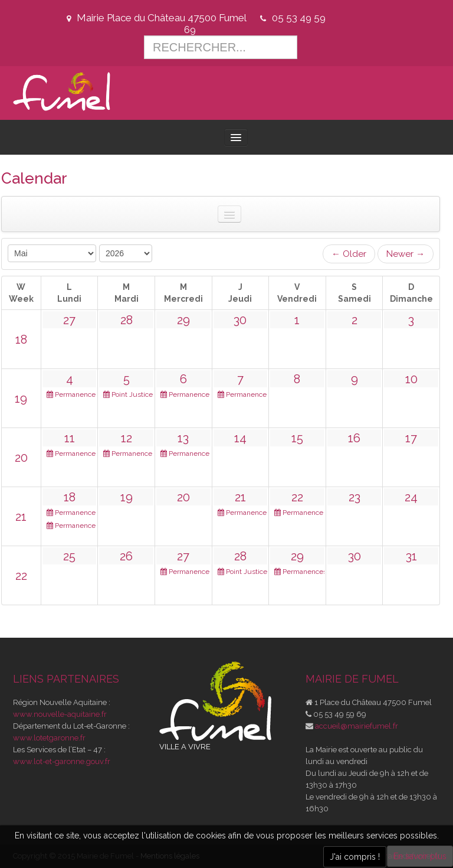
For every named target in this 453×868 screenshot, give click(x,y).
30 (240, 320)
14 (240, 438)
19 (21, 399)
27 (69, 320)
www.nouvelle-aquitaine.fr (60, 714)
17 (411, 438)
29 (183, 320)
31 (411, 556)
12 (127, 438)
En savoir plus (420, 856)
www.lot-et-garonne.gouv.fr (62, 761)
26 (126, 556)
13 (183, 438)
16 (354, 438)
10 (411, 379)
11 (70, 438)
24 (411, 497)
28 (127, 320)
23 (354, 497)
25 (69, 556)
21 (21, 517)
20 (21, 458)
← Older (349, 254)
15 (297, 438)
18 (21, 340)
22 (297, 497)
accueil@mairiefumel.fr (357, 726)
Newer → (406, 254)
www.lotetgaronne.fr (49, 738)
